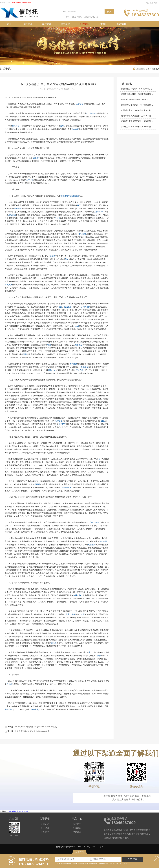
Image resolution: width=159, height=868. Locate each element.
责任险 (54, 643)
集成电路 (68, 307)
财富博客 (25, 811)
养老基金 (84, 367)
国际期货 (35, 710)
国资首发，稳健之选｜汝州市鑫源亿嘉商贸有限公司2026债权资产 (138, 105)
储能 (60, 307)
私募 (49, 345)
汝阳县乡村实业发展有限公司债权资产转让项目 (138, 127)
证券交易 (80, 104)
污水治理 (103, 541)
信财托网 (12, 811)
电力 (90, 652)
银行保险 (82, 234)
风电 (68, 614)
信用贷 (37, 484)
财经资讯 (84, 24)
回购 (99, 656)
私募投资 (58, 421)
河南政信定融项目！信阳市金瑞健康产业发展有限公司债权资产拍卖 (138, 94)
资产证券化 (95, 522)
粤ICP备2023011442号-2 (93, 847)
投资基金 (18, 209)
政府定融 (47, 24)
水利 (100, 459)
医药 (25, 354)
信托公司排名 (77, 17)
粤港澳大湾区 (66, 196)
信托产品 (28, 24)
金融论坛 (8, 710)
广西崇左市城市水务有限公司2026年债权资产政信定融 (138, 110)
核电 (83, 614)
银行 (79, 205)
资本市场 (75, 129)
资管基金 (65, 24)
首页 (9, 24)
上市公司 (30, 180)
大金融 (9, 684)
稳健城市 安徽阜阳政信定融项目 (134, 100)
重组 (62, 126)
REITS (102, 421)
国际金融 (75, 196)
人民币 (58, 218)
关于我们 (103, 24)
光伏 (73, 614)
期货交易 (12, 215)
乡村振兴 (8, 285)
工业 (77, 326)
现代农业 (92, 545)
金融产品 (77, 595)
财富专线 (18, 811)
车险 (67, 259)
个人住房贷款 (92, 113)
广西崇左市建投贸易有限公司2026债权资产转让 (138, 121)
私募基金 (79, 345)
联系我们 (121, 24)
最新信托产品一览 (91, 17)
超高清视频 (85, 307)
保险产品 (80, 370)
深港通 (52, 256)
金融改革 (36, 158)
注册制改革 (98, 212)
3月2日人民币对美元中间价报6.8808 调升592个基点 (36, 727)
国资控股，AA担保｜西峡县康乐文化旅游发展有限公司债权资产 (138, 89)
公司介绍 (45, 824)
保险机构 (52, 370)
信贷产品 (62, 424)
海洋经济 (73, 364)
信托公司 (16, 126)
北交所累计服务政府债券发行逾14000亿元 (32, 731)
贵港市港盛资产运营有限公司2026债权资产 (138, 116)
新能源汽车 (67, 488)
